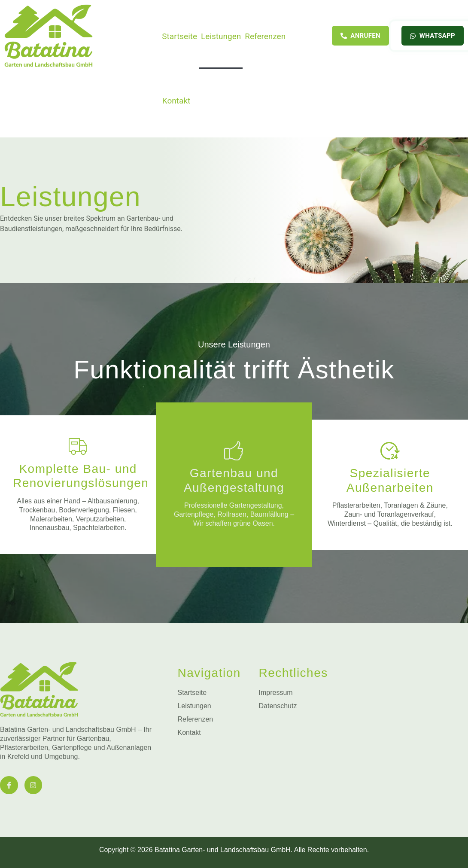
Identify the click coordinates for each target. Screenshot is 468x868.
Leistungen (221, 36)
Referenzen (265, 36)
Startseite (179, 36)
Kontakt (176, 101)
